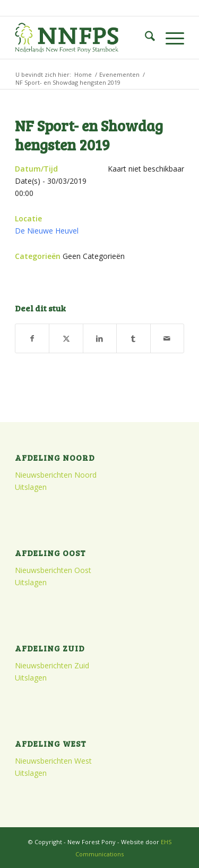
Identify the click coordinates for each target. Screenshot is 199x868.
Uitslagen (31, 487)
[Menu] (170, 38)
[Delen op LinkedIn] (100, 338)
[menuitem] (145, 38)
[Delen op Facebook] (32, 338)
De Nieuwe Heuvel (47, 231)
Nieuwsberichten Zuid (52, 665)
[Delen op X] (66, 338)
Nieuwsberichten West (53, 761)
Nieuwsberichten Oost (53, 570)
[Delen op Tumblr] (133, 338)
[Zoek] (145, 38)
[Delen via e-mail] (167, 338)
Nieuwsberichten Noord (56, 475)
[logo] (83, 38)
